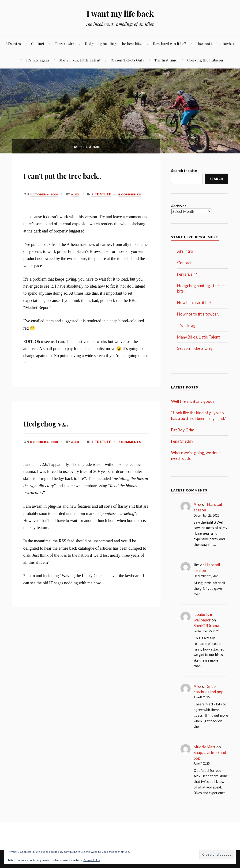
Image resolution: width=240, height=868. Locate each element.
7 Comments (131, 442)
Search (216, 179)
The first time (166, 60)
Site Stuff (103, 194)
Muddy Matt (205, 747)
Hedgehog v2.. (57, 422)
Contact (38, 44)
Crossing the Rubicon (205, 60)
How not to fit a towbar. (216, 44)
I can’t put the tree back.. (82, 174)
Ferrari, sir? (65, 44)
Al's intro (185, 251)
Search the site (184, 170)
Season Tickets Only (127, 60)
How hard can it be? (169, 44)
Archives (179, 206)
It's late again (189, 325)
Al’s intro (13, 44)
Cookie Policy (92, 860)
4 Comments (131, 194)
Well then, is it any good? (193, 401)
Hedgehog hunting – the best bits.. (114, 44)
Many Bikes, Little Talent (80, 60)
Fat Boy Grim (183, 430)
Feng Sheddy (182, 441)
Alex (77, 194)
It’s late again (38, 60)
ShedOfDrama (206, 626)
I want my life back (120, 13)
